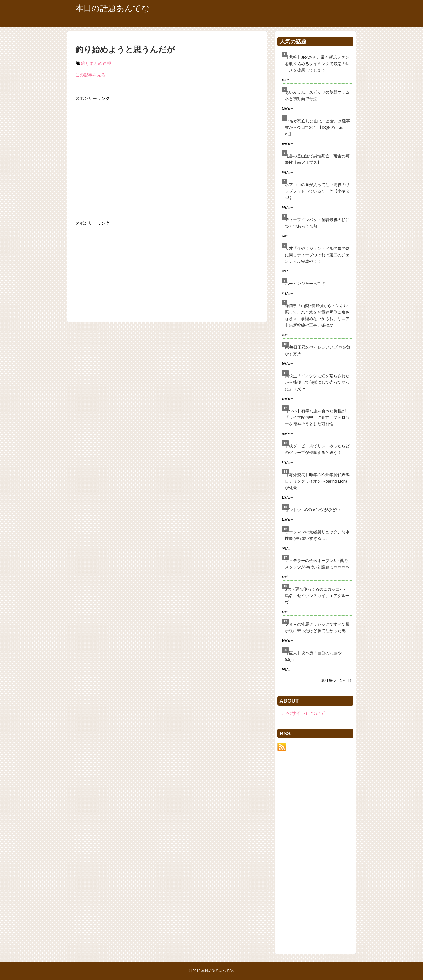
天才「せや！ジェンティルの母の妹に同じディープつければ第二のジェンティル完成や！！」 (317, 255)
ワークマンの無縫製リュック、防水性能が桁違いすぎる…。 (317, 535)
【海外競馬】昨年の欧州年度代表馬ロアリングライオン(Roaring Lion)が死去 (317, 481)
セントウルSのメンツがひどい (313, 510)
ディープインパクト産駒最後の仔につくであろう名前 (317, 223)
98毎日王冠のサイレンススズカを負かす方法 (318, 350)
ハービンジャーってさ (305, 283)
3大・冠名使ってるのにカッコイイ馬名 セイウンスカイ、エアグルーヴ (317, 596)
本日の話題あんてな (112, 8)
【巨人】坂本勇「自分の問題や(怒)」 (313, 656)
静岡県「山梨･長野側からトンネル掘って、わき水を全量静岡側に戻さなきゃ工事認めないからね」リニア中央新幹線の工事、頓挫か (317, 315)
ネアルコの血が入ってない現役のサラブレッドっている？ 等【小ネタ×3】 (317, 191)
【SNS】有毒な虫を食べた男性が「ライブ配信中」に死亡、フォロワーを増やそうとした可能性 (317, 417)
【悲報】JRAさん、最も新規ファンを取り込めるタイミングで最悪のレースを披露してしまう (317, 64)
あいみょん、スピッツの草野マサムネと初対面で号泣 (317, 95)
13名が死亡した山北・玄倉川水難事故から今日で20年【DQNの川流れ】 (318, 127)
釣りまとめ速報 (96, 63)
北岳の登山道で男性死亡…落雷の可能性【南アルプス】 (317, 159)
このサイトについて (303, 713)
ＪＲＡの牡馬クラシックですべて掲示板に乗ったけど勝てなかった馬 (317, 627)
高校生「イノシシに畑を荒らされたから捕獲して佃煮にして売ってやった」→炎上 (317, 382)
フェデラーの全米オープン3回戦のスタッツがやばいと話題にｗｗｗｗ (317, 564)
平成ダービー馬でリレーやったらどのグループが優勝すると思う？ (317, 449)
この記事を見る (90, 75)
